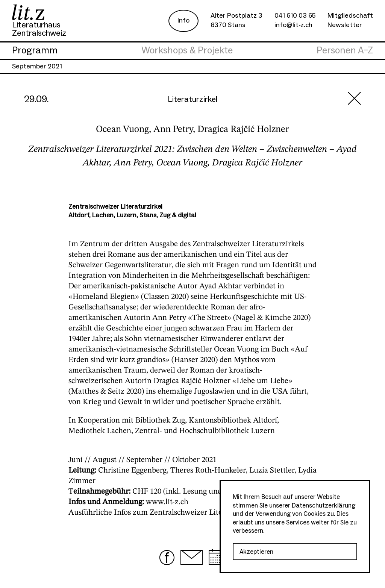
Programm (35, 51)
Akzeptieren (256, 552)
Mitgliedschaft (350, 16)
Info (183, 20)
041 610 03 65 (295, 16)
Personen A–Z (345, 51)
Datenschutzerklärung (324, 506)
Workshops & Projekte (187, 51)
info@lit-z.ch (293, 25)
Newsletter (345, 25)
